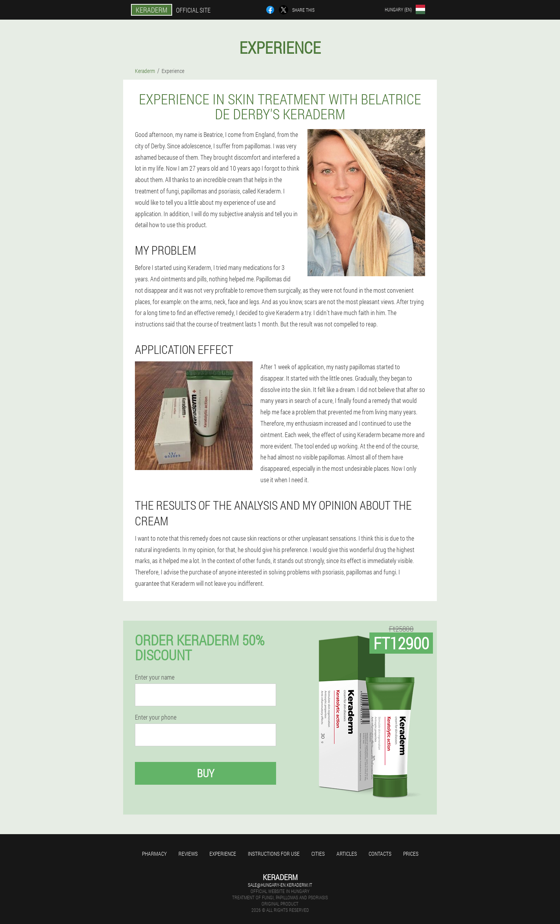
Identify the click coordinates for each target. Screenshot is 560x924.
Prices (411, 854)
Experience (223, 854)
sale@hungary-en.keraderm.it (280, 885)
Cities (318, 854)
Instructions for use (274, 854)
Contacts (380, 854)
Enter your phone (156, 717)
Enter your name (155, 677)
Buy (205, 773)
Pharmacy (154, 854)
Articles (347, 854)
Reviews (188, 854)
